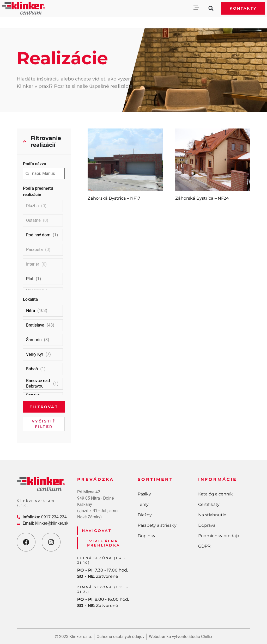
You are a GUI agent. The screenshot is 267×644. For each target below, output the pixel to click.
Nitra (31, 311)
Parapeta (34, 250)
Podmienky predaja (219, 536)
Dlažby (145, 515)
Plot (30, 279)
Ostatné (33, 220)
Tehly (143, 504)
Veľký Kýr (35, 354)
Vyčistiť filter (44, 424)
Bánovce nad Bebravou (38, 383)
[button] (196, 8)
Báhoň (32, 369)
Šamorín (34, 340)
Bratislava (35, 325)
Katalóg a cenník (216, 494)
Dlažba (32, 206)
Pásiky (144, 494)
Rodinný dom (38, 235)
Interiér (33, 264)
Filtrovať (44, 407)
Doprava (207, 525)
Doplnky (147, 536)
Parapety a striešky (157, 525)
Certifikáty (209, 504)
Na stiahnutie (212, 515)
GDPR (204, 546)
